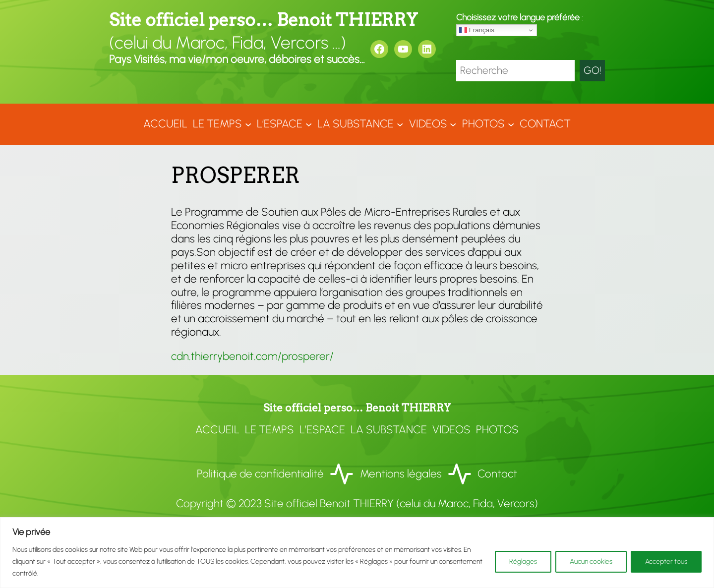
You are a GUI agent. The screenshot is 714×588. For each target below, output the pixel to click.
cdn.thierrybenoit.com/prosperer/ (252, 356)
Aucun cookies (591, 561)
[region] (357, 553)
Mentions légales (401, 474)
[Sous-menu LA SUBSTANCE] (400, 124)
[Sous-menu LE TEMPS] (248, 124)
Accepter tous (666, 561)
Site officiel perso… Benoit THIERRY (263, 20)
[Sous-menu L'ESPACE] (309, 124)
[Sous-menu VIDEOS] (453, 124)
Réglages (523, 561)
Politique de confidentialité (260, 474)
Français (477, 30)
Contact (497, 474)
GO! (592, 70)
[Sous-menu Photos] (511, 124)
